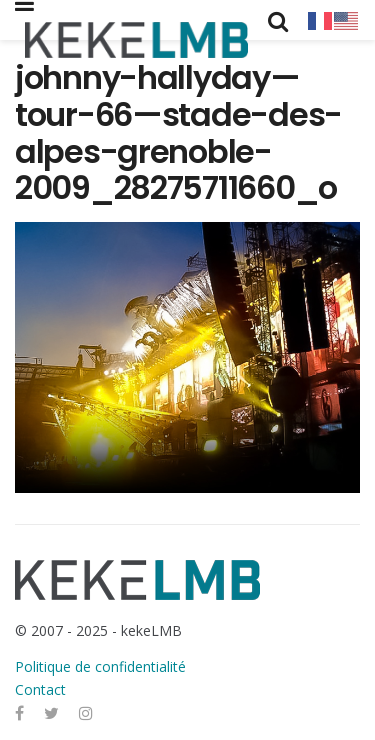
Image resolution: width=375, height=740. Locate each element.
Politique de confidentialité (100, 666)
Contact (40, 689)
